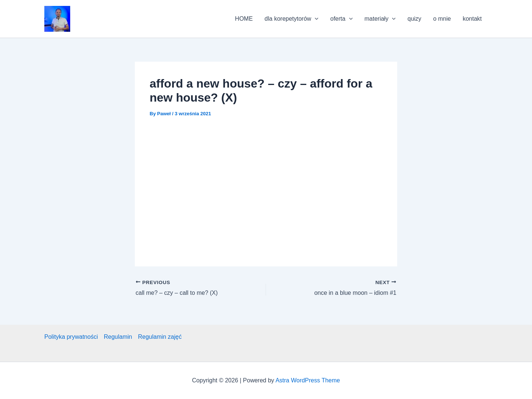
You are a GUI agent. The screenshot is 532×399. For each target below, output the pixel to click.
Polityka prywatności (71, 337)
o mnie (442, 19)
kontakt (472, 19)
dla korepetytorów (291, 19)
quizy (414, 19)
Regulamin (118, 337)
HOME (244, 19)
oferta (342, 19)
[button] (57, 19)
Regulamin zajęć (160, 337)
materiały (380, 19)
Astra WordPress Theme (308, 380)
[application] (315, 19)
